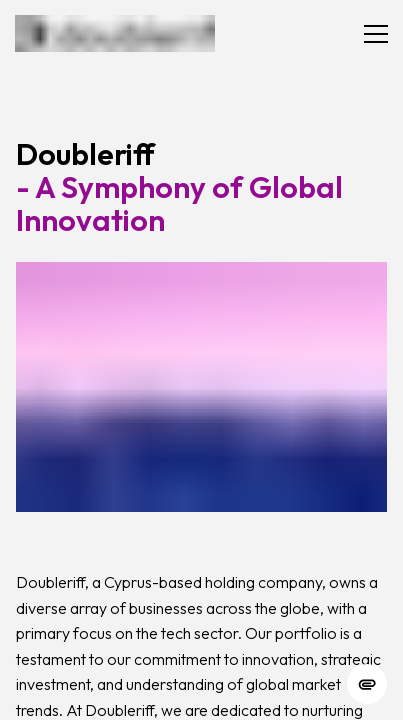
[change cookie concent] (367, 684)
